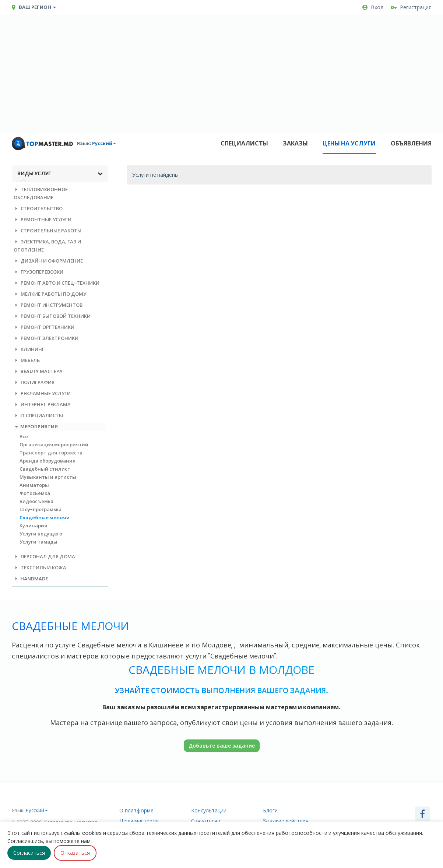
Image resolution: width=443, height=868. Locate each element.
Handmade (31, 579)
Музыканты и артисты (48, 477)
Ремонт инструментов (48, 305)
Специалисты (244, 143)
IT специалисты (38, 416)
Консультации (209, 811)
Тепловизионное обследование (41, 194)
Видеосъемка (36, 501)
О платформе (136, 811)
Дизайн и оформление (48, 261)
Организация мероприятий (54, 445)
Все (24, 437)
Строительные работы (48, 231)
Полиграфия (34, 382)
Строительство (38, 209)
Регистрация (411, 7)
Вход (373, 7)
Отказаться (75, 853)
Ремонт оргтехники (44, 327)
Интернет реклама (42, 405)
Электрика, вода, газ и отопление (48, 246)
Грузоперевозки (38, 272)
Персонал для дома (44, 557)
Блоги (270, 811)
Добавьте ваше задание (222, 746)
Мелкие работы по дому (50, 294)
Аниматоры (34, 485)
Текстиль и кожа (40, 568)
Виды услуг (60, 173)
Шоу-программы (41, 509)
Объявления (411, 143)
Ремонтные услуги (43, 220)
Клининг (29, 349)
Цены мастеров (139, 821)
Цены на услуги (349, 143)
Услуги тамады (38, 542)
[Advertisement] (222, 74)
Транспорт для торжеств (51, 453)
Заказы (295, 143)
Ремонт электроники (46, 338)
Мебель (27, 360)
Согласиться (29, 853)
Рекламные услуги (42, 393)
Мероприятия (36, 427)
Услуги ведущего (41, 534)
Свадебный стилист (45, 469)
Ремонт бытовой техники (52, 316)
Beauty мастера (38, 371)
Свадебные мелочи (45, 518)
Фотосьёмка (35, 493)
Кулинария (33, 526)
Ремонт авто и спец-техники (57, 283)
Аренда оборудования (48, 461)
